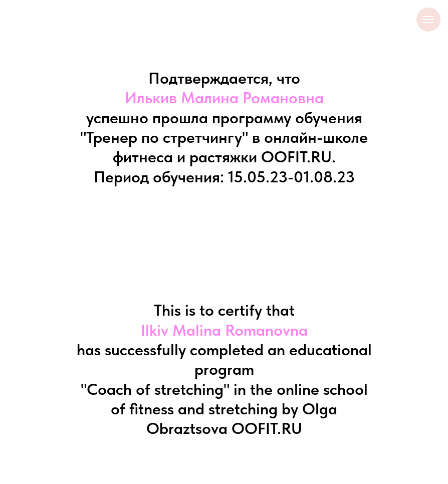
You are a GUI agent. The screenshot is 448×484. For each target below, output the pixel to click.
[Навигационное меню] (428, 20)
